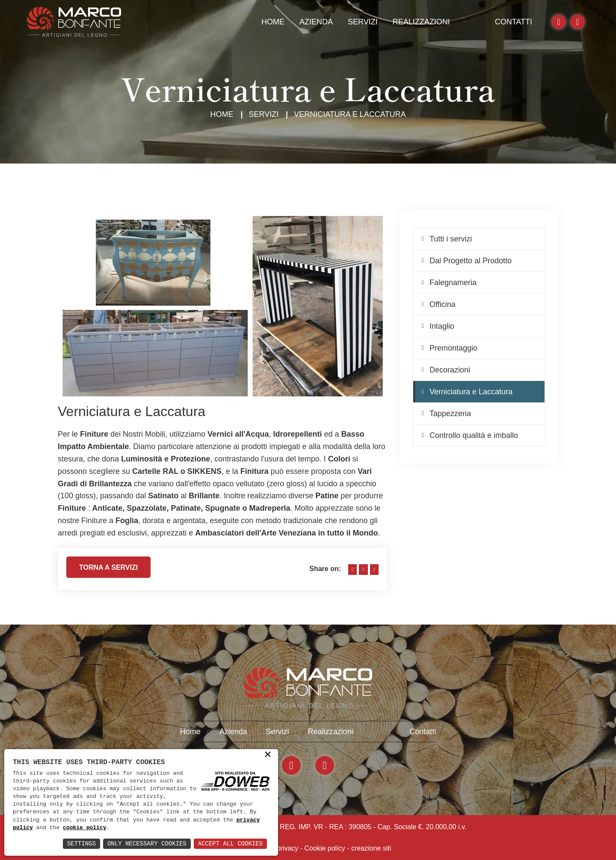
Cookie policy (325, 848)
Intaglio (442, 326)
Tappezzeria (450, 414)
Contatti (514, 22)
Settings (81, 844)
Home (273, 22)
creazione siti (371, 848)
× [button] (268, 755)
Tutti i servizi (451, 239)
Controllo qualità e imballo (474, 435)
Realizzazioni (421, 22)
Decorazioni (450, 370)
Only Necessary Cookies (147, 844)
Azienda (316, 22)
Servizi (363, 22)
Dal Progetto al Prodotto (471, 261)
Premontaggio (453, 348)
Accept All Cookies (230, 844)
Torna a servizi (108, 571)
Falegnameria (453, 283)
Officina (443, 304)
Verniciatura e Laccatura (471, 392)
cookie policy (84, 828)
